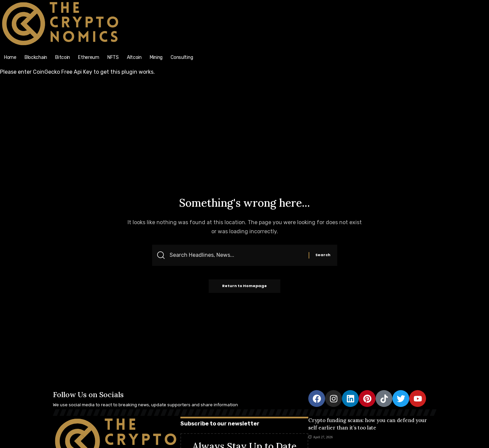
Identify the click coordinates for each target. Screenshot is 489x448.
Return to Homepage (244, 286)
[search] (428, 4)
